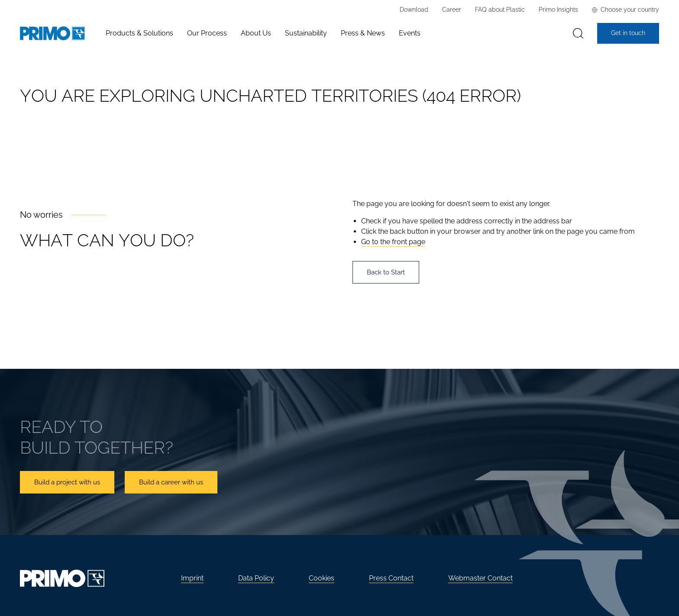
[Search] (578, 34)
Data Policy (256, 578)
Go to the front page (393, 242)
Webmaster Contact (480, 578)
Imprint (192, 578)
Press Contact (391, 578)
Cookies (322, 578)
